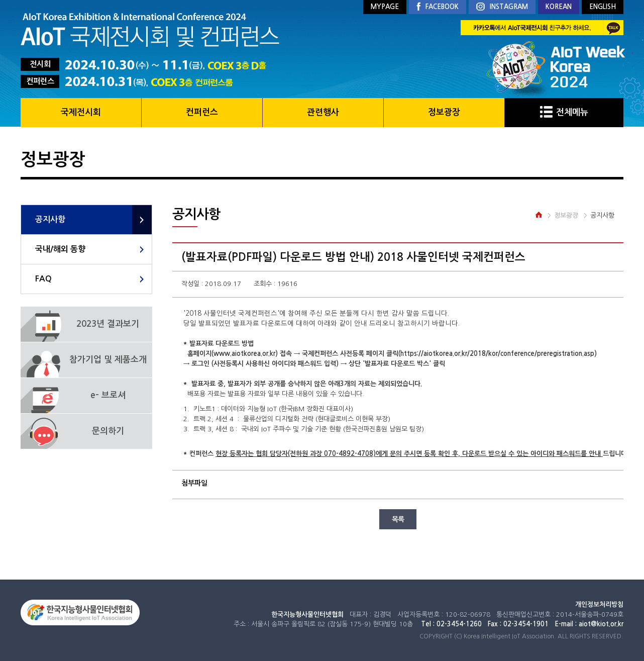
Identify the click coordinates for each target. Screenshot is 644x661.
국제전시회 (81, 112)
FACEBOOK (438, 7)
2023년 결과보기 (108, 324)
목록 (398, 519)
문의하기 (108, 431)
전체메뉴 (564, 112)
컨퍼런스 (202, 112)
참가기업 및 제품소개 (108, 360)
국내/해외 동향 (60, 249)
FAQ (43, 279)
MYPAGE (385, 7)
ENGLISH (603, 7)
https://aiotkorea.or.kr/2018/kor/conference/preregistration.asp (497, 354)
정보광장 (444, 112)
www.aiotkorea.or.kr (244, 354)
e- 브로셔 (108, 395)
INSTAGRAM (502, 7)
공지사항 (50, 219)
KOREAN (559, 7)
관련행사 (323, 112)
